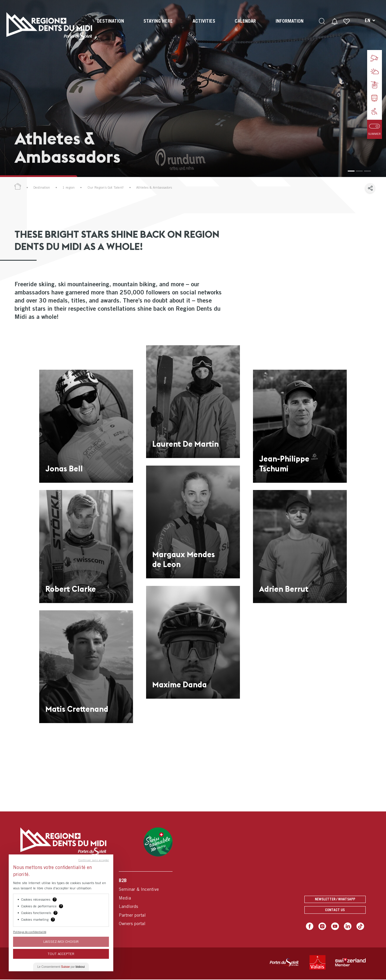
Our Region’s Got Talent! (106, 187)
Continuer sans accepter (94, 860)
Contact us (335, 910)
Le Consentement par (61, 967)
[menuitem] (110, 26)
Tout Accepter (61, 954)
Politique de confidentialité (30, 932)
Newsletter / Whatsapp (335, 897)
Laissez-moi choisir (61, 941)
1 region (69, 187)
